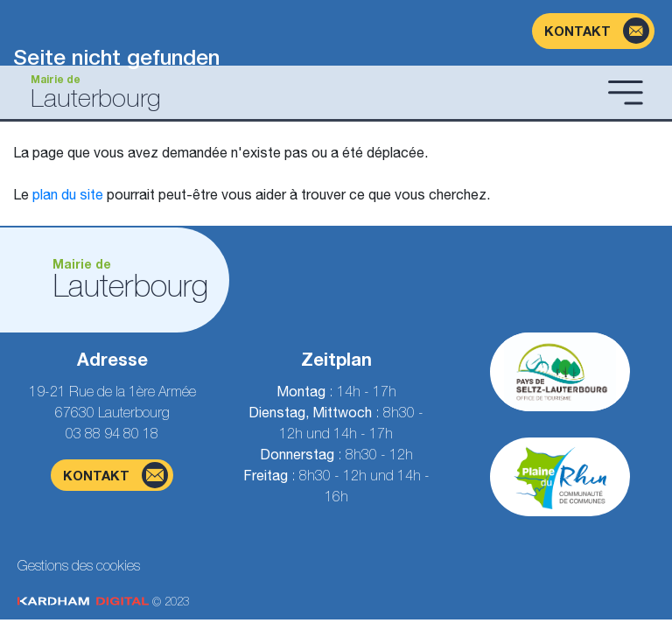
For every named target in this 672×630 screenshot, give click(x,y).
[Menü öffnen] (626, 92)
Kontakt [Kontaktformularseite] (115, 475)
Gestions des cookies (79, 565)
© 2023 (103, 602)
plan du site (68, 194)
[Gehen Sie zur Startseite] (307, 92)
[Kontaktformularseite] (593, 31)
